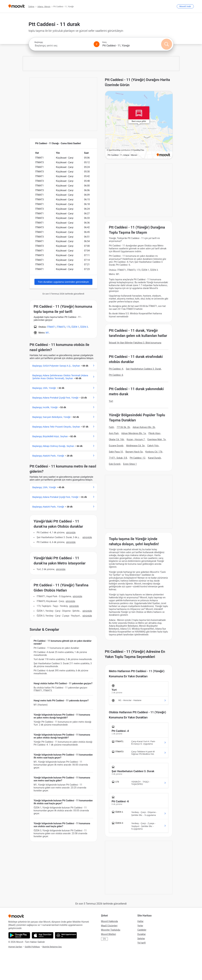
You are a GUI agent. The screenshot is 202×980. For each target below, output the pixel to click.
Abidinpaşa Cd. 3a (135, 446)
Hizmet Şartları (15, 947)
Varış (104, 42)
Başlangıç (39, 42)
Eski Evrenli (115, 464)
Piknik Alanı (155, 433)
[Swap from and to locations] (97, 44)
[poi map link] (139, 125)
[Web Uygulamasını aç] (66, 935)
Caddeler (142, 930)
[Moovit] (16, 6)
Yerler (140, 926)
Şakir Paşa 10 (116, 452)
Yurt (111, 401)
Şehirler (141, 939)
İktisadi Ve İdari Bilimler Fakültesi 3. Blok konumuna (135, 343)
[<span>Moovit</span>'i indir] (185, 6)
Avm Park (114, 433)
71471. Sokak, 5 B (118, 458)
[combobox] (63, 46)
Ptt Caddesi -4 (116, 369)
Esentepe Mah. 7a (157, 439)
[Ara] (167, 44)
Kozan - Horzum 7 (136, 439)
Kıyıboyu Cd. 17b (154, 452)
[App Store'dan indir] (43, 935)
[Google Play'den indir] (19, 935)
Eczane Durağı (116, 446)
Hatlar (141, 921)
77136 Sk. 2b (123, 427)
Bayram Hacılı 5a (134, 452)
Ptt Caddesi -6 (116, 375)
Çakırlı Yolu (153, 446)
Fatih (111, 427)
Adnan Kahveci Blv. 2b (144, 427)
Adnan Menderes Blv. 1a (134, 433)
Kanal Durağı (155, 458)
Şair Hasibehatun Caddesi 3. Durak (143, 369)
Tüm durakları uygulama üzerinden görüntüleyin (63, 282)
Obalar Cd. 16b (117, 439)
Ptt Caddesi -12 (138, 458)
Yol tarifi (142, 943)
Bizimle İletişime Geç (52, 947)
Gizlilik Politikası (32, 947)
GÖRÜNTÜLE (71, 532)
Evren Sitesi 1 (130, 464)
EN (104, 939)
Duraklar (142, 934)
